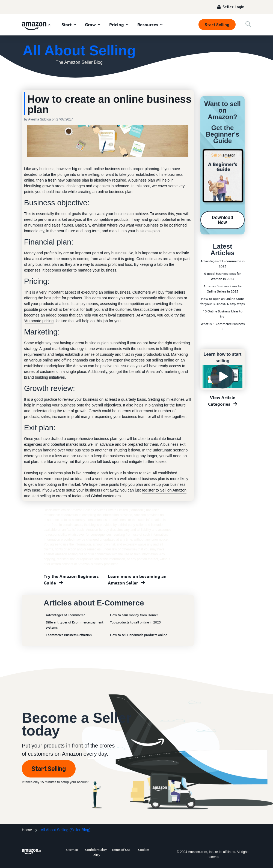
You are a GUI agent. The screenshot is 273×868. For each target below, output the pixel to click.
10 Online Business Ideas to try (223, 314)
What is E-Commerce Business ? (223, 326)
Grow (90, 25)
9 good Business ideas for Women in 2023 (222, 276)
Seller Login (234, 7)
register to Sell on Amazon (164, 490)
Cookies (144, 850)
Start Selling (217, 25)
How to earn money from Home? (134, 615)
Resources (148, 25)
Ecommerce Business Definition (69, 635)
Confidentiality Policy (96, 852)
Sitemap (72, 850)
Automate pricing (39, 321)
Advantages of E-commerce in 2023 (222, 264)
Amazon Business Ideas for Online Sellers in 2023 (223, 289)
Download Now (222, 220)
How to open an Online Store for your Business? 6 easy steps (222, 301)
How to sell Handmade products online (139, 635)
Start (66, 25)
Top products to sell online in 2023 (135, 622)
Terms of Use (121, 850)
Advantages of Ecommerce (66, 615)
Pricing (117, 25)
